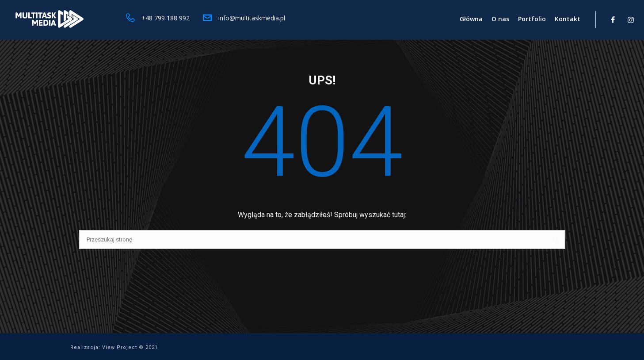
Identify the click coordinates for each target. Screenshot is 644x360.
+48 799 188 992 (166, 18)
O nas (500, 19)
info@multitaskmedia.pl (252, 18)
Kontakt (568, 19)
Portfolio (532, 19)
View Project (120, 347)
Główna (471, 19)
